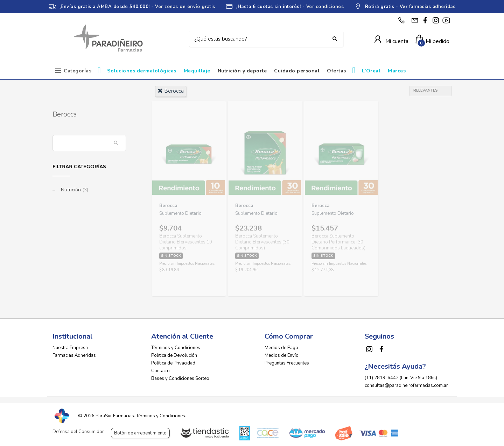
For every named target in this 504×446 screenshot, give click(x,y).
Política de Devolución (174, 355)
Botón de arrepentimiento (140, 433)
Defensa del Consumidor (78, 432)
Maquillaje (197, 71)
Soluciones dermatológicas (142, 71)
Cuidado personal (297, 71)
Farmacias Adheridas (74, 355)
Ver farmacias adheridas (428, 7)
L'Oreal (371, 71)
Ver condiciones (325, 7)
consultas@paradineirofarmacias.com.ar (406, 385)
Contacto (160, 371)
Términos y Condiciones (176, 348)
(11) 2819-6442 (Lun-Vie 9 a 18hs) (401, 378)
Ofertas (337, 71)
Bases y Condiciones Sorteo (180, 378)
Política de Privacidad (173, 363)
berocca (171, 91)
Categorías (78, 71)
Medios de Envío (282, 355)
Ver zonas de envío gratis (185, 7)
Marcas (397, 71)
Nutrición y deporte (242, 71)
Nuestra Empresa (70, 348)
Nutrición (74, 190)
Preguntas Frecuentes (287, 363)
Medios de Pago (281, 348)
